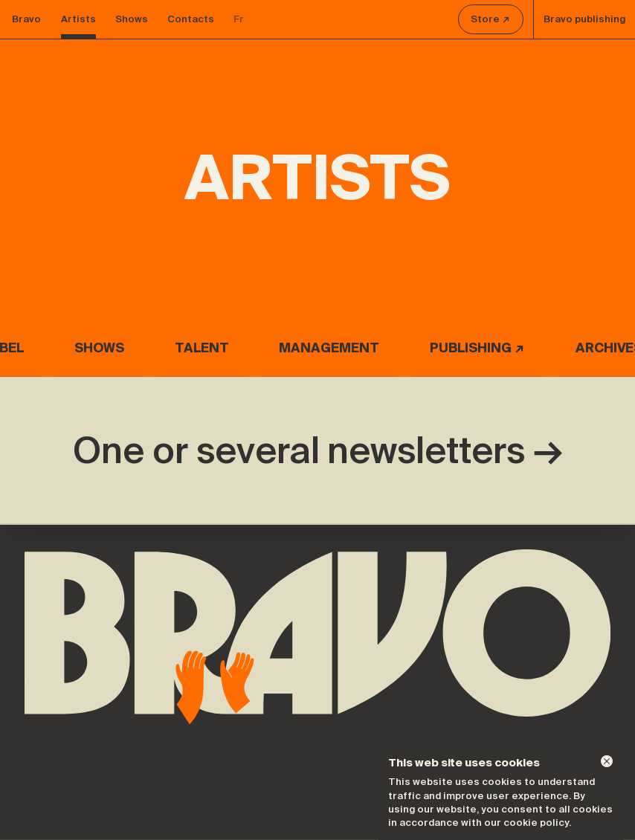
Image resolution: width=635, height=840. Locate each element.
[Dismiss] (607, 761)
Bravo (26, 19)
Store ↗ (490, 19)
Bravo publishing (584, 19)
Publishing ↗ (477, 348)
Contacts (191, 19)
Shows (132, 19)
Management (329, 348)
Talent (202, 348)
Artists (78, 19)
